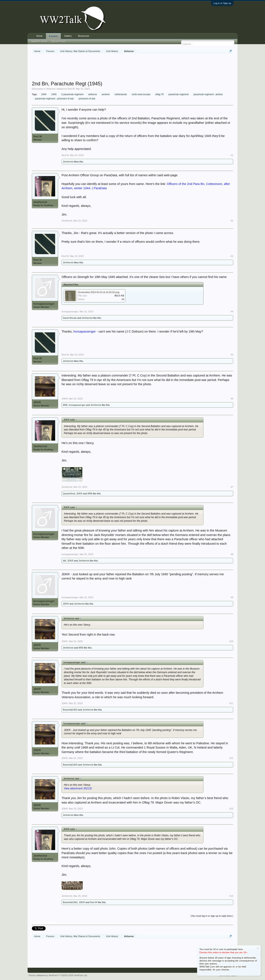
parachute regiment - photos (208, 94)
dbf (64, 561)
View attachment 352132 (78, 788)
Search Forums (39, 41)
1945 (53, 94)
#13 (231, 809)
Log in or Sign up (222, 3)
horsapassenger (44, 304)
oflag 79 (159, 94)
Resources (83, 36)
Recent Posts (58, 41)
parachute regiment (178, 94)
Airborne (51, 89)
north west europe (140, 94)
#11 (231, 703)
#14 (231, 896)
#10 (231, 641)
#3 (232, 256)
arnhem (105, 94)
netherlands (120, 94)
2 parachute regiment (72, 94)
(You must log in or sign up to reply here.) (212, 916)
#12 (231, 758)
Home (39, 36)
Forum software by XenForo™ (58, 975)
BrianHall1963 (70, 710)
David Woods (70, 318)
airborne (92, 94)
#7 (232, 487)
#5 (232, 355)
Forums (53, 36)
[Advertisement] (133, 68)
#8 (232, 554)
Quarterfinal (69, 494)
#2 (232, 221)
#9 (232, 597)
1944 (43, 94)
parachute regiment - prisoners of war (54, 99)
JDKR (37, 402)
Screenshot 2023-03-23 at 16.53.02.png (99, 292)
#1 (232, 155)
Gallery (68, 36)
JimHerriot (68, 162)
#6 (232, 399)
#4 (232, 312)
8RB (65, 405)
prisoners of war (86, 99)
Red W (71, 89)
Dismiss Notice (258, 948)
